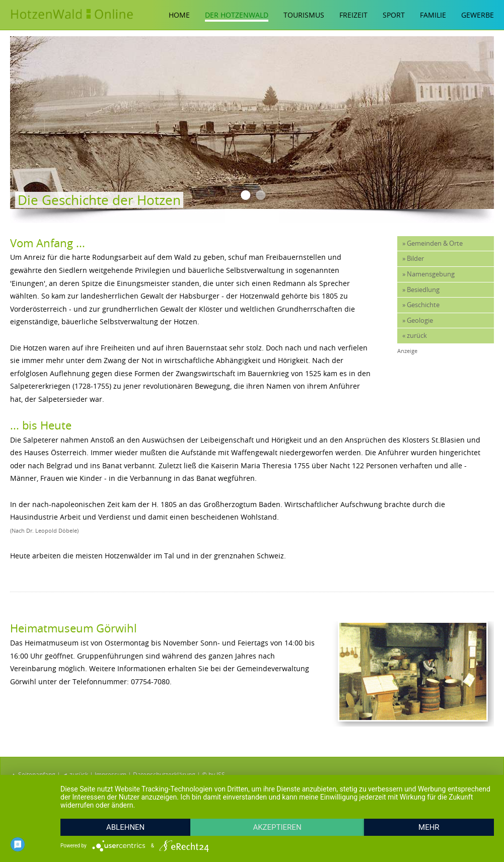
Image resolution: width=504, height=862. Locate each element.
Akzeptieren (277, 827)
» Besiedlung (421, 290)
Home (179, 15)
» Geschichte (421, 305)
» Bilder (413, 259)
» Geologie (418, 320)
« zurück (415, 336)
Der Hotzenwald (237, 15)
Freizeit (353, 15)
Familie (433, 15)
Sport (394, 15)
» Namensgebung (428, 274)
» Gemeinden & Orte (433, 243)
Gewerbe (478, 15)
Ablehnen (125, 827)
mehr (429, 827)
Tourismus (304, 15)
